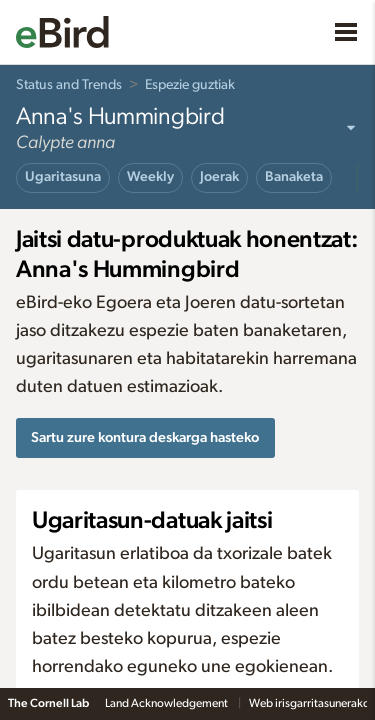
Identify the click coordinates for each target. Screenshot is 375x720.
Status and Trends (69, 85)
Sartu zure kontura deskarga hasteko (145, 437)
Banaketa (294, 177)
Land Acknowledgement (167, 703)
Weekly (150, 177)
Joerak (219, 177)
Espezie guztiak (190, 85)
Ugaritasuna (63, 177)
